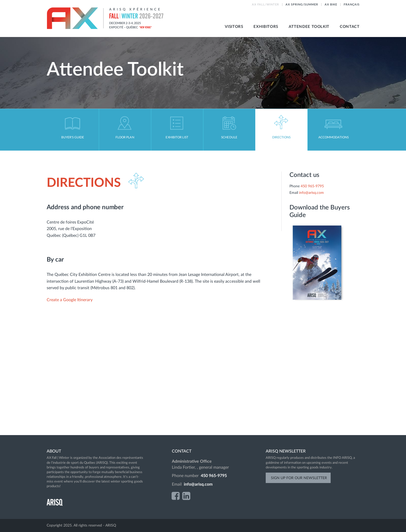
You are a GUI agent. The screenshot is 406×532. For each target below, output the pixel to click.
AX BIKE (331, 5)
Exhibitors (266, 27)
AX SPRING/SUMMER (302, 5)
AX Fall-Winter (106, 18)
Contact (350, 27)
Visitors (234, 27)
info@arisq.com (311, 193)
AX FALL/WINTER (265, 5)
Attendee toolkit (309, 27)
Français (352, 5)
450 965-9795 (312, 186)
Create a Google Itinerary (70, 300)
